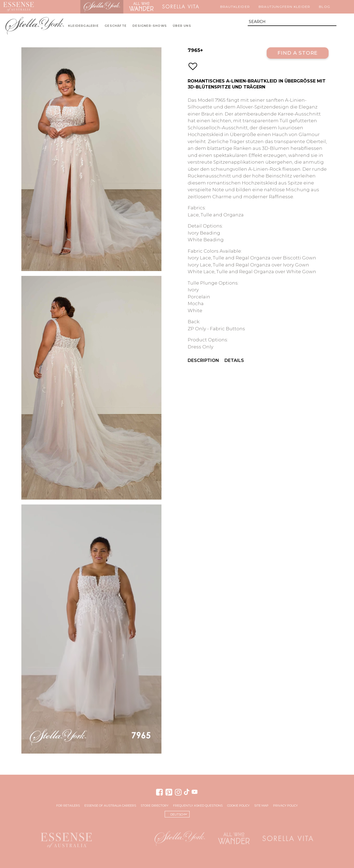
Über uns (182, 26)
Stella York (102, 7)
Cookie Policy (238, 806)
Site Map (261, 806)
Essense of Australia (19, 7)
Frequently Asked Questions (198, 806)
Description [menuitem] (203, 360)
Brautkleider (235, 7)
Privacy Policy (285, 806)
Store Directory (155, 806)
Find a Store (298, 53)
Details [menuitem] (234, 360)
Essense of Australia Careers (110, 806)
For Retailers (68, 806)
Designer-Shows (150, 26)
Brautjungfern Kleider (284, 7)
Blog (325, 7)
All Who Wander (141, 7)
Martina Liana (59, 7)
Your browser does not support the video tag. (91, 629)
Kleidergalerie (83, 26)
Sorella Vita (181, 7)
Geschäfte (116, 26)
